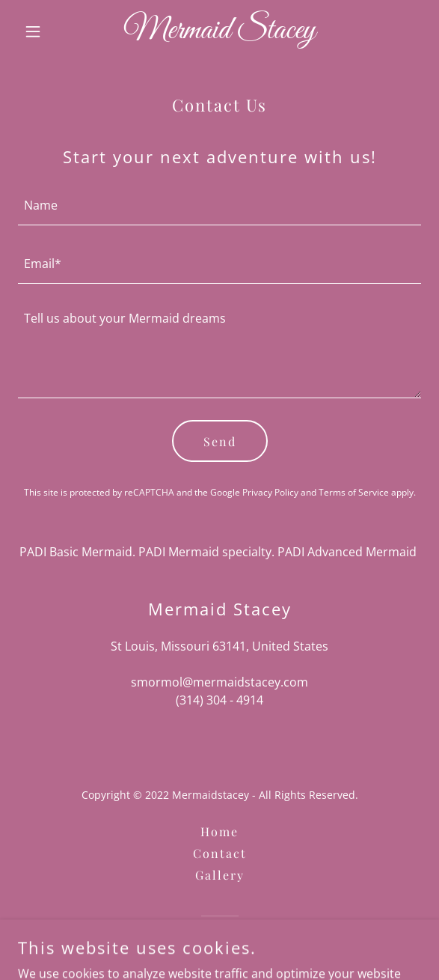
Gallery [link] (220, 875)
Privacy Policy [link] (270, 492)
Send (220, 441)
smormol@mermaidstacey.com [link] (219, 682)
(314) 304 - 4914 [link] (219, 700)
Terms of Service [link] (354, 492)
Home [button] (219, 831)
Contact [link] (220, 853)
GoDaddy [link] (250, 942)
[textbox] (219, 205)
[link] (219, 34)
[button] (48, 31)
